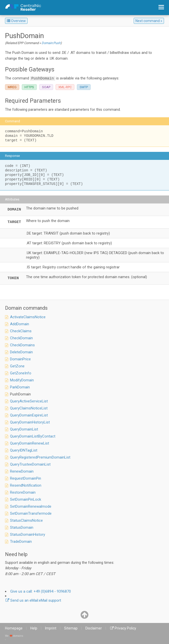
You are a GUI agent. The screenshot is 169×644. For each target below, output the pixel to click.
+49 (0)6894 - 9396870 (41, 591)
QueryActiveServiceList (29, 401)
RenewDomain (22, 471)
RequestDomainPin (26, 478)
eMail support (36, 600)
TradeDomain (21, 542)
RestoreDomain (23, 492)
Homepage (14, 628)
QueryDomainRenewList (30, 443)
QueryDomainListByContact (33, 436)
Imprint (51, 628)
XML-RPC (65, 87)
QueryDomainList (24, 429)
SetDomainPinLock (26, 499)
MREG (12, 87)
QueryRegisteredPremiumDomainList (40, 457)
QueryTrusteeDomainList (30, 464)
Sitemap (71, 628)
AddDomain (20, 324)
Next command (148, 21)
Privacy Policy (125, 628)
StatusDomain (22, 527)
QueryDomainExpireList (29, 415)
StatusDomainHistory (28, 534)
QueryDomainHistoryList (30, 422)
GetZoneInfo (21, 373)
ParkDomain (20, 387)
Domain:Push (51, 43)
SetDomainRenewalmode (31, 506)
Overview (16, 21)
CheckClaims (21, 331)
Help (34, 628)
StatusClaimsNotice (26, 520)
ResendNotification (26, 485)
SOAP (46, 87)
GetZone (17, 366)
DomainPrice (20, 359)
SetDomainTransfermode (31, 513)
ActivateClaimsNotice (28, 317)
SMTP (84, 87)
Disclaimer (94, 628)
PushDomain (20, 394)
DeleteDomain (21, 352)
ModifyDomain (22, 380)
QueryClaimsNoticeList (29, 408)
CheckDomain (21, 338)
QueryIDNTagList (24, 450)
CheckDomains (22, 345)
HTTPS (29, 87)
